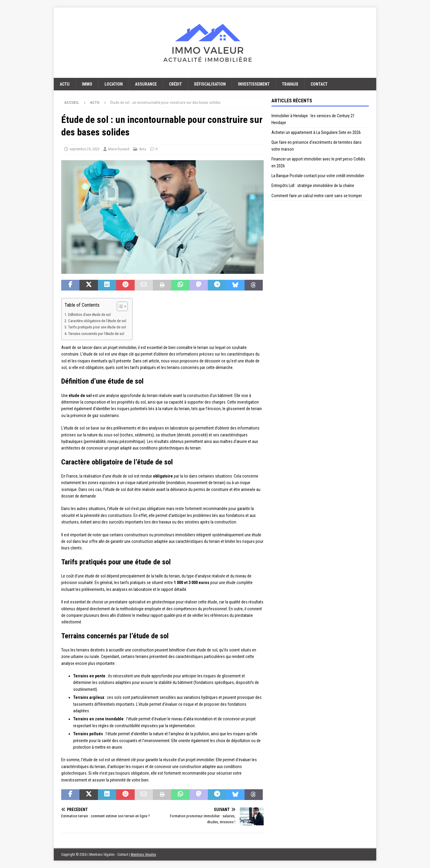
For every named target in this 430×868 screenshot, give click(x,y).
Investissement (254, 84)
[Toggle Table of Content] (119, 306)
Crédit (175, 84)
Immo (87, 84)
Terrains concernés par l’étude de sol (96, 334)
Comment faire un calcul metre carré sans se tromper (317, 196)
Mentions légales (143, 855)
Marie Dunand (119, 149)
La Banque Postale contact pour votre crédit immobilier (318, 176)
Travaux (290, 84)
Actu (65, 84)
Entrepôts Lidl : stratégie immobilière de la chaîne (313, 186)
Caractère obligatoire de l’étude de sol (97, 321)
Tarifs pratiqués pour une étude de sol (97, 327)
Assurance (146, 84)
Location (114, 84)
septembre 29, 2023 (85, 149)
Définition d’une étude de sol (89, 315)
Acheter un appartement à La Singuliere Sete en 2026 (316, 132)
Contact (319, 84)
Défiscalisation (210, 84)
